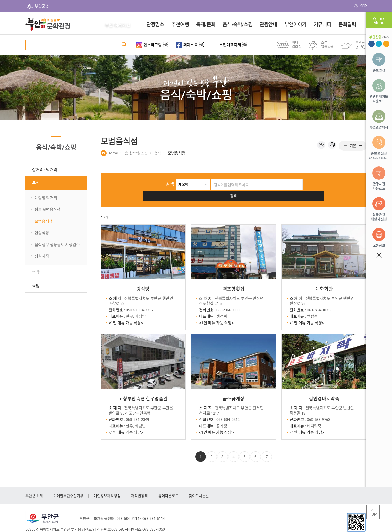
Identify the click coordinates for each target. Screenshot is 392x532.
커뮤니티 (322, 25)
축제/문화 (206, 25)
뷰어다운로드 (176, 484)
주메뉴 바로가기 (0, 0)
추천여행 (180, 25)
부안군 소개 (35, 484)
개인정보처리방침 (112, 484)
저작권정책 (146, 484)
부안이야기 (296, 25)
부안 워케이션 (118, 25)
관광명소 (155, 25)
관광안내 (268, 25)
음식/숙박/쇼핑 (237, 25)
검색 (160, 184)
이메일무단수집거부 (71, 484)
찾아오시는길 (208, 484)
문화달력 (347, 25)
